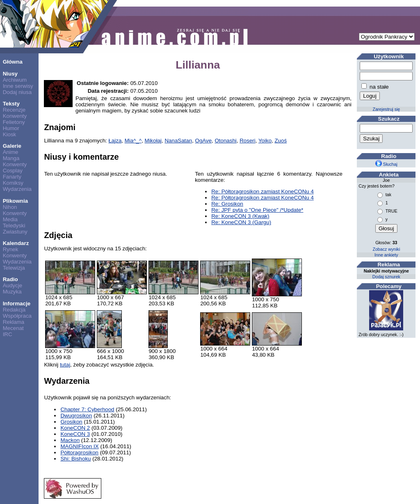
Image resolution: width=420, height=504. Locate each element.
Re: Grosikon (227, 204)
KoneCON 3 (75, 434)
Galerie (12, 146)
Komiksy (13, 183)
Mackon (70, 440)
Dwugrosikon (76, 416)
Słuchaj (386, 164)
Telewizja (14, 268)
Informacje (17, 304)
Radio (10, 279)
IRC (8, 334)
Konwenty (15, 116)
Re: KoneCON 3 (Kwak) (240, 216)
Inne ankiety (386, 255)
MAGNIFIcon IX (79, 446)
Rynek (11, 249)
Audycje (13, 285)
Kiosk (10, 134)
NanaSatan (178, 141)
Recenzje (14, 110)
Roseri (248, 141)
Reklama (14, 322)
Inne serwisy (18, 86)
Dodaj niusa (17, 92)
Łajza (115, 141)
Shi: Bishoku (75, 459)
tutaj (65, 365)
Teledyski (14, 226)
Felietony (14, 122)
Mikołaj (153, 141)
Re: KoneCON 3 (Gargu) (241, 222)
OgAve (204, 141)
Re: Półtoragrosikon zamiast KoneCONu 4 (262, 191)
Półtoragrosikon (79, 452)
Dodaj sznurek (386, 277)
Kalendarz (16, 243)
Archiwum (15, 80)
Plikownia (15, 201)
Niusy (10, 74)
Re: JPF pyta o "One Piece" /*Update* (257, 210)
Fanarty (12, 177)
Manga (11, 158)
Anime (11, 152)
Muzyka (12, 292)
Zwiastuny (15, 232)
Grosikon (71, 422)
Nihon (10, 207)
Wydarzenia (17, 189)
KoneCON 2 (75, 428)
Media (10, 219)
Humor (11, 128)
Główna (13, 62)
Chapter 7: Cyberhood (87, 409)
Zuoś (281, 141)
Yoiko (265, 141)
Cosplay (13, 171)
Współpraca (17, 316)
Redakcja (14, 310)
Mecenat (13, 328)
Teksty (11, 104)
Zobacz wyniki (386, 249)
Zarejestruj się (386, 109)
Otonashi (225, 141)
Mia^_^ (133, 141)
